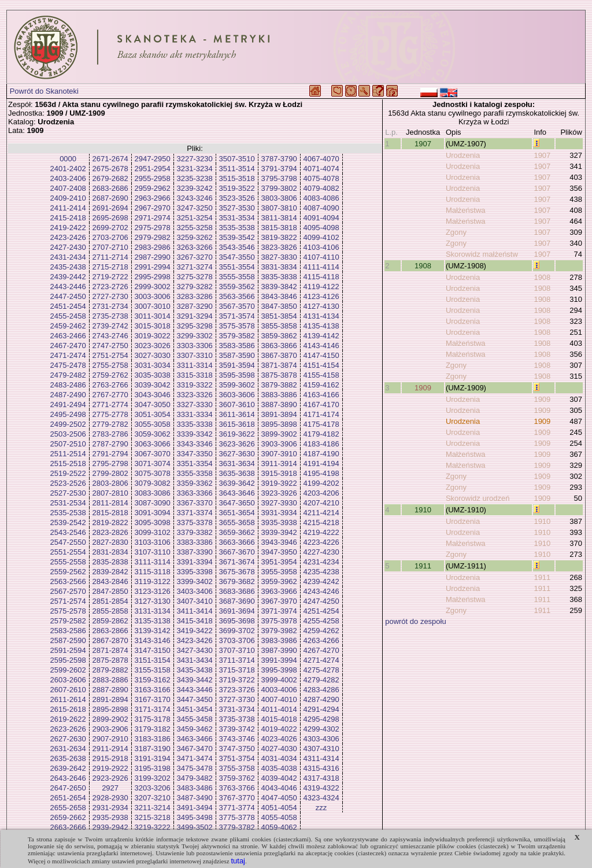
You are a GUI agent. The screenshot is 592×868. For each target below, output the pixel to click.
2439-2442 (68, 277)
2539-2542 (68, 522)
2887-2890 (110, 690)
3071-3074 (153, 463)
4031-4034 (279, 758)
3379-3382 (195, 532)
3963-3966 (279, 591)
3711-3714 (237, 660)
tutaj (238, 861)
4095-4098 (321, 228)
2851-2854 (110, 601)
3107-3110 (153, 552)
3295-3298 (195, 326)
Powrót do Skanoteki (44, 91)
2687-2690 (110, 198)
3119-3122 (153, 581)
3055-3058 (153, 424)
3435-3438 (195, 670)
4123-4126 (321, 296)
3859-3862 (279, 336)
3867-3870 (279, 355)
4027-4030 (279, 749)
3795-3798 (279, 178)
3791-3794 (279, 169)
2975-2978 (153, 228)
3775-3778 (237, 817)
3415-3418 (195, 621)
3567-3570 (237, 306)
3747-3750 (237, 749)
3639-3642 (237, 483)
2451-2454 (68, 306)
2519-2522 (68, 473)
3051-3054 (153, 414)
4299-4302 (321, 729)
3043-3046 (153, 395)
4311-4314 (321, 758)
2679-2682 (110, 178)
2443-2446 (68, 287)
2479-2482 (68, 375)
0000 (68, 159)
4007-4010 (279, 699)
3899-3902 (279, 434)
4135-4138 (321, 326)
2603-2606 (68, 680)
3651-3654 (237, 513)
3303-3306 (195, 346)
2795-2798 (110, 463)
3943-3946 (279, 542)
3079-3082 (153, 483)
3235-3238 (195, 178)
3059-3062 (153, 434)
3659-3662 (237, 532)
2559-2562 (68, 572)
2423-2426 (68, 237)
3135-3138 (153, 621)
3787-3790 (279, 159)
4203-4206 (321, 493)
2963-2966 (153, 198)
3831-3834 (279, 267)
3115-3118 (153, 572)
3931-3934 (279, 513)
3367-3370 (195, 503)
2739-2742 (110, 326)
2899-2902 (110, 719)
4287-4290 (321, 699)
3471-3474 (195, 758)
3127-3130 (153, 601)
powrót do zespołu (416, 621)
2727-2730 (110, 296)
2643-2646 (68, 778)
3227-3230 (195, 159)
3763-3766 (237, 788)
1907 (423, 144)
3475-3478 (195, 768)
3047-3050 (153, 405)
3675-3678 (237, 572)
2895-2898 (110, 709)
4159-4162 (321, 385)
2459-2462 (68, 326)
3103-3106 (153, 542)
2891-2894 (110, 699)
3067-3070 (153, 454)
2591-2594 (68, 650)
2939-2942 (110, 827)
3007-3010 (153, 306)
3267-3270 (195, 257)
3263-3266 (195, 247)
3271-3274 (195, 267)
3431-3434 (195, 660)
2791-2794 (110, 454)
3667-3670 (237, 552)
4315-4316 (321, 768)
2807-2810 (110, 493)
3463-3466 (195, 739)
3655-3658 (237, 522)
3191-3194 (153, 758)
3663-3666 (237, 542)
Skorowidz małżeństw (482, 254)
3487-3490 (195, 798)
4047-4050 (279, 798)
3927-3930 (279, 503)
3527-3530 (237, 208)
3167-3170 (153, 699)
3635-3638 (237, 473)
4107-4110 (321, 257)
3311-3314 (195, 365)
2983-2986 (153, 247)
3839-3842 (279, 287)
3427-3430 (195, 650)
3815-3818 (279, 228)
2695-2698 (110, 218)
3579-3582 (237, 336)
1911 (423, 566)
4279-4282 (321, 680)
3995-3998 (279, 670)
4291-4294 (321, 709)
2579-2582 (68, 621)
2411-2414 (68, 208)
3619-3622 (237, 434)
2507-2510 (68, 444)
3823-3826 (279, 247)
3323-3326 (195, 395)
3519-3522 (237, 188)
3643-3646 (237, 493)
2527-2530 (68, 493)
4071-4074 (321, 169)
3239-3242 (195, 188)
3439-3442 (195, 680)
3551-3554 (237, 267)
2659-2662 (68, 817)
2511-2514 (68, 454)
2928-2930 (110, 798)
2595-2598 (68, 660)
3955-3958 (279, 572)
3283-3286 (195, 296)
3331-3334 (195, 414)
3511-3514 (237, 169)
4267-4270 (321, 650)
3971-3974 (279, 611)
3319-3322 (195, 385)
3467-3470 (195, 749)
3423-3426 (195, 640)
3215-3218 (153, 817)
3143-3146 (153, 640)
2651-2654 (68, 798)
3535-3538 (237, 228)
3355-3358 (195, 473)
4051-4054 (279, 808)
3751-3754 (237, 758)
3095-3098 (153, 522)
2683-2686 (110, 188)
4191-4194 (321, 463)
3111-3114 (153, 562)
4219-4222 (321, 532)
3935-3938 (279, 522)
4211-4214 (321, 513)
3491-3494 (195, 808)
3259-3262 (195, 237)
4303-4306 (321, 739)
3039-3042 (153, 385)
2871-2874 (110, 650)
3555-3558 (237, 277)
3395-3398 (195, 572)
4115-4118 (321, 277)
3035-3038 (153, 375)
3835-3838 (279, 277)
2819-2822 (110, 522)
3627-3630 (237, 454)
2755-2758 (110, 365)
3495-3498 (195, 817)
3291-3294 (195, 316)
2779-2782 (110, 424)
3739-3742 (237, 729)
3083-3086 (153, 493)
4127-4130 (321, 306)
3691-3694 (237, 611)
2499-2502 (68, 424)
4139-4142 (321, 336)
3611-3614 (237, 414)
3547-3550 (237, 257)
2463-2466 (68, 336)
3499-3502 (195, 827)
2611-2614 (68, 699)
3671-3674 (237, 562)
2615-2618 (68, 709)
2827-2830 (110, 542)
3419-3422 (195, 631)
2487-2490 (68, 395)
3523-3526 (237, 198)
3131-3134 (153, 611)
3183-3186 (153, 739)
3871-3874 (279, 365)
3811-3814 (279, 218)
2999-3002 (153, 287)
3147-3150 (153, 650)
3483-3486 (195, 788)
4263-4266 (321, 640)
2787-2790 (110, 444)
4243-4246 (321, 591)
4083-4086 (321, 198)
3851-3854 (279, 316)
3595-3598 (237, 375)
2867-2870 (110, 640)
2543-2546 (68, 532)
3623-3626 (237, 444)
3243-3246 (195, 198)
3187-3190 (153, 749)
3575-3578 (237, 326)
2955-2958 (153, 178)
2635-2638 (68, 758)
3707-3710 (237, 650)
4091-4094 (321, 218)
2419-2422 (68, 228)
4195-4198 (321, 473)
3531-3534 (237, 218)
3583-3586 (237, 346)
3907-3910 (279, 454)
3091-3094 (153, 513)
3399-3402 (195, 581)
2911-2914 (110, 749)
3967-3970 (279, 601)
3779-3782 (237, 827)
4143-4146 (321, 346)
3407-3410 (195, 601)
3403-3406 (195, 591)
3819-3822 (279, 237)
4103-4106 (321, 247)
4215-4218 (321, 522)
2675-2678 (110, 169)
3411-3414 (195, 611)
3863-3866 (279, 346)
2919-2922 (110, 768)
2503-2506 (68, 434)
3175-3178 (153, 719)
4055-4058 (279, 817)
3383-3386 (195, 542)
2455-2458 (68, 316)
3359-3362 (195, 483)
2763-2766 (110, 385)
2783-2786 (110, 434)
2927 (110, 788)
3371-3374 (195, 513)
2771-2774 (110, 405)
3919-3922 (279, 483)
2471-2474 (68, 355)
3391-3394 (195, 562)
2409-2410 (68, 198)
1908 (423, 266)
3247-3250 (195, 208)
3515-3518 (237, 178)
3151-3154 (153, 660)
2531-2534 (68, 503)
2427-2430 (68, 247)
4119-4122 (321, 287)
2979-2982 (153, 237)
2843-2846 (110, 581)
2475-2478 (68, 365)
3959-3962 (279, 581)
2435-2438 (68, 267)
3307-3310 (195, 355)
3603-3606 (237, 395)
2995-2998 (153, 277)
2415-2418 (68, 218)
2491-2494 (68, 405)
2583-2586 (68, 631)
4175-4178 (321, 424)
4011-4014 (279, 709)
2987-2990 (153, 257)
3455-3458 (195, 719)
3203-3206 (153, 788)
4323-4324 (321, 798)
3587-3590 (237, 355)
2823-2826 (110, 532)
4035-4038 (279, 768)
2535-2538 (68, 513)
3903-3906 (279, 444)
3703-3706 (237, 640)
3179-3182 (153, 729)
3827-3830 (279, 257)
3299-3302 (195, 336)
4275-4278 (321, 670)
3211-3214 (153, 808)
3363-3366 (195, 493)
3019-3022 (153, 336)
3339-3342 (195, 434)
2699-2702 (110, 228)
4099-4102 (321, 237)
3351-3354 (195, 463)
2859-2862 (110, 621)
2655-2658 (68, 808)
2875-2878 (110, 660)
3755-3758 (237, 768)
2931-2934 (110, 808)
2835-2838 (110, 562)
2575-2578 (68, 611)
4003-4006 (279, 690)
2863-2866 (110, 631)
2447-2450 (68, 296)
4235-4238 (321, 572)
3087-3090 (153, 503)
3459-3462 (195, 729)
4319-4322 (321, 788)
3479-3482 (195, 778)
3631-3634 (237, 463)
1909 (423, 388)
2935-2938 (110, 817)
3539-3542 (237, 237)
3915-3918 (279, 473)
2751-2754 (110, 355)
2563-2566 (68, 581)
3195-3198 (153, 768)
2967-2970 (153, 208)
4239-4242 (321, 581)
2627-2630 (68, 739)
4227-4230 (321, 552)
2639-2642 (68, 768)
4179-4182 (321, 434)
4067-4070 (321, 159)
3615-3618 (237, 424)
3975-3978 (279, 621)
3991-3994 (279, 660)
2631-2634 (68, 749)
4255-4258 (321, 621)
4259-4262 (321, 631)
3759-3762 (237, 778)
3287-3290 (195, 306)
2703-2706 (110, 237)
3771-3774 (237, 808)
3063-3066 (153, 444)
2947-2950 (153, 159)
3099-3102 (153, 532)
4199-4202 (321, 483)
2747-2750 (110, 346)
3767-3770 (237, 798)
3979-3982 (279, 631)
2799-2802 (110, 473)
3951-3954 (279, 562)
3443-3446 (195, 690)
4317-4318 (321, 778)
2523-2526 (68, 483)
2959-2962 (153, 188)
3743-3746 (237, 739)
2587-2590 (68, 640)
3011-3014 (153, 316)
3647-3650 (237, 503)
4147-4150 (321, 355)
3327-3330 (195, 405)
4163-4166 (321, 395)
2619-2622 (68, 719)
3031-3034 (153, 365)
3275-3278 (195, 277)
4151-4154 (321, 365)
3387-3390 (195, 552)
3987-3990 (279, 650)
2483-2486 (68, 385)
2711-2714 (110, 257)
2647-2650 (68, 788)
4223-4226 (321, 542)
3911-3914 (279, 463)
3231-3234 (195, 169)
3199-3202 (153, 778)
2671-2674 (110, 159)
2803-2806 (110, 483)
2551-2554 (68, 552)
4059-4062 (279, 827)
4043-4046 (279, 788)
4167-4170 (321, 405)
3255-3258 (195, 228)
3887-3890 (279, 405)
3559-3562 (237, 287)
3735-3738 (237, 719)
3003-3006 (153, 296)
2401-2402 (68, 169)
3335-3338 (195, 424)
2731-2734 (110, 306)
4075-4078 (321, 178)
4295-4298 (321, 719)
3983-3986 (279, 640)
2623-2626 (68, 729)
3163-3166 (153, 690)
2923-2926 (110, 778)
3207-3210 (153, 798)
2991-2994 (153, 267)
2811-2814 (110, 503)
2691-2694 (110, 208)
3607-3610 (237, 405)
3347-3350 (195, 454)
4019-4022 (279, 729)
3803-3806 (279, 198)
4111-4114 (321, 267)
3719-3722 (237, 680)
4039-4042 (279, 778)
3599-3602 (237, 385)
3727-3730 (237, 699)
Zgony (456, 232)
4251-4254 (321, 611)
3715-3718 (237, 670)
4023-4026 (279, 739)
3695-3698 (237, 621)
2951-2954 (153, 169)
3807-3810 (279, 208)
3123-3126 (153, 591)
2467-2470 (68, 346)
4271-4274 (321, 660)
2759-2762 (110, 375)
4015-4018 (279, 719)
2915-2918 (110, 758)
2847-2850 (110, 591)
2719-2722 (110, 277)
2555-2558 (68, 562)
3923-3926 (279, 493)
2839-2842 (110, 572)
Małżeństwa (466, 210)
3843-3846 (279, 296)
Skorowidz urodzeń (478, 498)
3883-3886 (279, 395)
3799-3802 (279, 188)
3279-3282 (195, 287)
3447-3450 (195, 699)
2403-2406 (68, 178)
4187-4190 (321, 454)
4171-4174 (321, 414)
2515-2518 (68, 463)
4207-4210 (321, 503)
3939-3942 (279, 532)
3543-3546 (237, 247)
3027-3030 (153, 355)
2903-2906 (110, 729)
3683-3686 (237, 591)
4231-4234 (321, 562)
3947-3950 (279, 552)
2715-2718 (110, 267)
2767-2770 (110, 395)
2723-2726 (110, 287)
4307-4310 (321, 749)
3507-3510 (237, 159)
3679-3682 (237, 581)
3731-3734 (237, 709)
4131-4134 (321, 316)
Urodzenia (463, 155)
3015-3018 (153, 326)
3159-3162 (153, 680)
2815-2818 (110, 513)
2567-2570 (68, 591)
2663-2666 (68, 827)
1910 (423, 510)
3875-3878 (279, 375)
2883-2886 (110, 680)
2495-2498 (68, 414)
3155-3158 (153, 670)
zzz (321, 808)
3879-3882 (279, 385)
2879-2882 (110, 670)
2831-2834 (110, 552)
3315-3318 (195, 375)
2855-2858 (110, 611)
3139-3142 (153, 631)
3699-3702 (237, 631)
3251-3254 (195, 218)
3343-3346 (195, 444)
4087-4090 (321, 208)
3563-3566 (237, 296)
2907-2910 (110, 739)
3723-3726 (237, 690)
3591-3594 (237, 365)
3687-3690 (237, 601)
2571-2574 (68, 601)
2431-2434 (68, 257)
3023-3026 (153, 346)
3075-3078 (153, 473)
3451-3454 (195, 709)
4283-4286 (321, 690)
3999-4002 (279, 680)
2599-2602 (68, 670)
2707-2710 (110, 247)
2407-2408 (68, 188)
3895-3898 (279, 424)
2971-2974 (153, 218)
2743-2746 (110, 336)
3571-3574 (237, 316)
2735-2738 (110, 316)
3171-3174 (153, 709)
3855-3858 (279, 326)
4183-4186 (321, 444)
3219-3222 (153, 827)
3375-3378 (195, 522)
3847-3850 (279, 306)
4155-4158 (321, 375)
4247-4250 (321, 601)
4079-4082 (321, 188)
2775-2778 (110, 414)
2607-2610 (68, 690)
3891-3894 (279, 414)
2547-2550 (68, 542)
